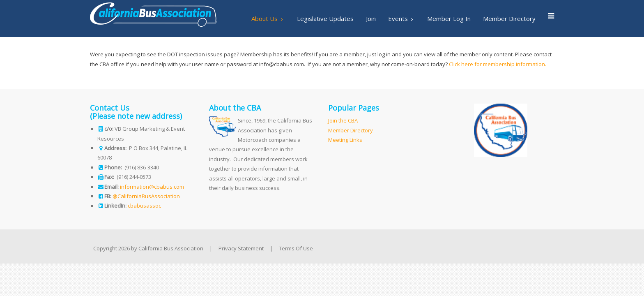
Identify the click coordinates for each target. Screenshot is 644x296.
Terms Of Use (296, 248)
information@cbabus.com (152, 187)
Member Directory (351, 130)
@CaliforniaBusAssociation (146, 196)
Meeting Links (345, 140)
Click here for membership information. (498, 64)
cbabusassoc (144, 206)
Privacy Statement (241, 248)
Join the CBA (343, 120)
